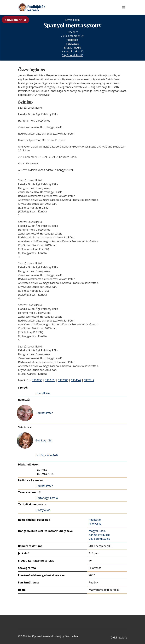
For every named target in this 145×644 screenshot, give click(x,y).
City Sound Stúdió (73, 55)
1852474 (50, 380)
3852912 (89, 380)
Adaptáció (73, 40)
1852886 (63, 380)
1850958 (37, 380)
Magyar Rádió (73, 48)
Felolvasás (72, 44)
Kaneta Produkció (72, 51)
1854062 (76, 380)
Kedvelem (15, 20)
